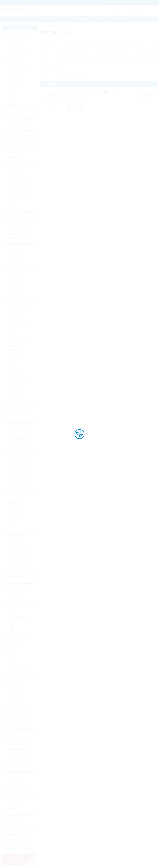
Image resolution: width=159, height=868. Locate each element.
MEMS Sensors (15, 350)
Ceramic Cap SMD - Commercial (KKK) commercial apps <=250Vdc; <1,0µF (21, 431)
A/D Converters (15, 74)
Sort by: (104, 41)
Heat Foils (12, 659)
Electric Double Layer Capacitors (18, 482)
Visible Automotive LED (19, 322)
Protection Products (17, 668)
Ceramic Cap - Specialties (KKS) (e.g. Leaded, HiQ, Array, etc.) (20, 473)
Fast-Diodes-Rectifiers (18, 229)
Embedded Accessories (19, 728)
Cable (10, 635)
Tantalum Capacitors (18, 496)
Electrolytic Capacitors (18, 487)
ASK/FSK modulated (17, 805)
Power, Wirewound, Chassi (20, 564)
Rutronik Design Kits (18, 192)
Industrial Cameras (16, 745)
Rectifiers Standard (17, 238)
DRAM (11, 153)
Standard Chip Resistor (19, 538)
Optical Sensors (16, 355)
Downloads (102, 19)
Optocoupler (14, 300)
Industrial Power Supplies (20, 754)
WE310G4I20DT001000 (82, 93)
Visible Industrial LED (18, 326)
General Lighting (16, 289)
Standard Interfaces (17, 201)
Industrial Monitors (16, 693)
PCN (65, 19)
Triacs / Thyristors (16, 403)
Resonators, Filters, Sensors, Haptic (17, 607)
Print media (121, 19)
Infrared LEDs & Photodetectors (16, 294)
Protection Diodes (16, 234)
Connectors (13, 639)
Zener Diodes (15, 251)
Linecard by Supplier (22, 48)
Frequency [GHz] (128, 48)
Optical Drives (14, 788)
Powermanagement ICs (19, 104)
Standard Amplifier (17, 113)
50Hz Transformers (17, 509)
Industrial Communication (20, 749)
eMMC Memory (15, 157)
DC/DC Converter (16, 87)
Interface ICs (14, 96)
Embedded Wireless (17, 818)
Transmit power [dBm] (88, 62)
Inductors (13, 522)
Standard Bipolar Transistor (21, 379)
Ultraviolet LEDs (16, 285)
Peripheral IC (14, 183)
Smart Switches (15, 109)
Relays (11, 672)
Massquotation (82, 19)
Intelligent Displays (16, 698)
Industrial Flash (15, 775)
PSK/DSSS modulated (18, 827)
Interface (46, 55)
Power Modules (15, 262)
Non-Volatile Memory (18, 179)
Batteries (12, 631)
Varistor (12, 582)
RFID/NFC (12, 831)
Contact (138, 19)
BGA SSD (13, 144)
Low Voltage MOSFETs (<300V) (19, 385)
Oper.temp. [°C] (49, 68)
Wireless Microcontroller (19, 844)
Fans (10, 650)
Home (6, 19)
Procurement (48, 19)
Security (11, 835)
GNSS (10, 822)
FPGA (11, 162)
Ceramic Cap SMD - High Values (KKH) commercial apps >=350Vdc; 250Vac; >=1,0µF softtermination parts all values (21, 444)
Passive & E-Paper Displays (20, 706)
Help (152, 19)
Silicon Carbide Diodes (19, 247)
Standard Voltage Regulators (21, 122)
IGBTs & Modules (16, 370)
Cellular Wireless (15, 813)
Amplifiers (13, 83)
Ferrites (12, 514)
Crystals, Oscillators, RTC (20, 602)
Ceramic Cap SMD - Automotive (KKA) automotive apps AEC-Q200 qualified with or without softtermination (21, 459)
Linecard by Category (23, 36)
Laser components (17, 276)
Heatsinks (12, 663)
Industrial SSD (14, 784)
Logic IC (12, 166)
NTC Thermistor (16, 573)
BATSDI (11, 626)
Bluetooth (12, 809)
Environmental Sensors (19, 342)
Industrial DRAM (15, 771)
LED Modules (15, 313)
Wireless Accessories (18, 840)
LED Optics (14, 304)
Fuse (10, 655)
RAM (11, 188)
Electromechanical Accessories (16, 645)
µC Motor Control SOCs (19, 214)
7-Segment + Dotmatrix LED (21, 309)
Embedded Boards (16, 732)
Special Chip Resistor (18, 542)
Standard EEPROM (17, 196)
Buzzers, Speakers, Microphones (17, 596)
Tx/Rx (45, 62)
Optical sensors (15, 280)
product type (48, 41)
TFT (9, 711)
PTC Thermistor (16, 577)
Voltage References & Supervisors (18, 127)
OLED (10, 702)
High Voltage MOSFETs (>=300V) (19, 391)
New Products (68, 76)
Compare (52, 84)
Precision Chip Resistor (19, 547)
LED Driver (13, 317)
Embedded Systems (17, 741)
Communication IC (17, 148)
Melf (10, 551)
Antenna (124, 55)
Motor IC (12, 100)
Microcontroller (15, 170)
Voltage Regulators (17, 133)
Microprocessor (15, 175)
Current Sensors (16, 337)
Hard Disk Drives (15, 779)
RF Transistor (15, 375)
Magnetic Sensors (17, 346)
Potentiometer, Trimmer (19, 568)
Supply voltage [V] (129, 62)
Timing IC (13, 205)
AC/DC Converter (16, 78)
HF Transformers (16, 518)
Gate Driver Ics (15, 91)
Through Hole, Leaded (18, 560)
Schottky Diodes (16, 243)
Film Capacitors (15, 491)
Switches (12, 676)
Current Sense (15, 534)
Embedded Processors (18, 736)
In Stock (50, 76)
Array (11, 555)
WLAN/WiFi (13, 848)
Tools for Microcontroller (19, 209)
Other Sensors (15, 359)
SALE (85, 76)
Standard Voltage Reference (21, 118)
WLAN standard (88, 48)
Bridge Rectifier (15, 225)
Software (85, 55)
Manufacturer (48, 48)
